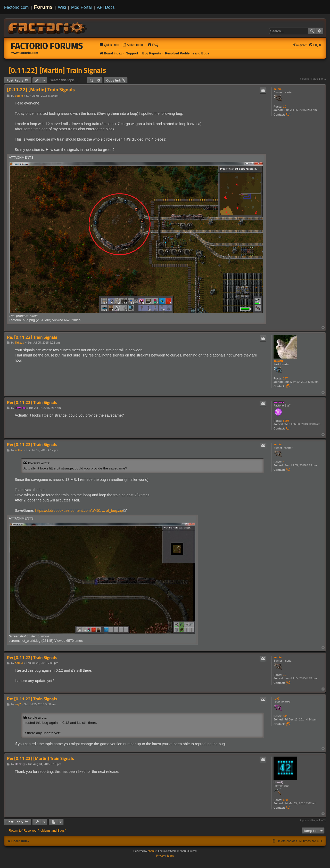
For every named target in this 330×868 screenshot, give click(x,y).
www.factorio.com (25, 53)
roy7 (277, 699)
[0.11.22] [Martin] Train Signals (57, 70)
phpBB (152, 851)
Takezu (278, 361)
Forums (43, 7)
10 (285, 107)
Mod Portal (81, 7)
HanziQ (278, 782)
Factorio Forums (47, 46)
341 (285, 716)
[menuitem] (133, 45)
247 (285, 378)
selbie (278, 89)
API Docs (106, 7)
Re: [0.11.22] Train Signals (32, 337)
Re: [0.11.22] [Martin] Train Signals (40, 759)
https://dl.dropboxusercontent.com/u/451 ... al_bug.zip (79, 510)
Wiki (62, 7)
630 (285, 800)
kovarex (279, 402)
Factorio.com (16, 7)
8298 (286, 421)
